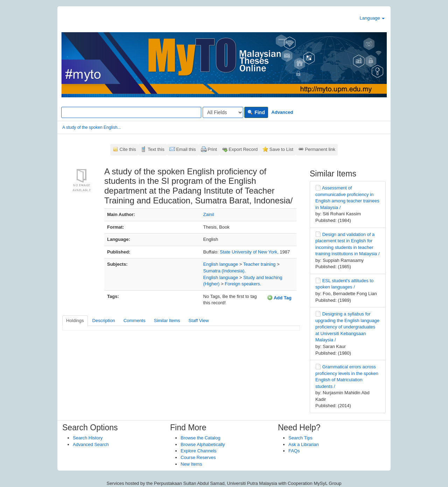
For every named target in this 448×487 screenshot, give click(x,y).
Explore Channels (199, 451)
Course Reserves (198, 457)
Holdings (75, 321)
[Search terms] (131, 112)
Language (372, 18)
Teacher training (260, 264)
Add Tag (279, 298)
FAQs (294, 451)
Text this (156, 149)
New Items (191, 464)
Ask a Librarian (304, 444)
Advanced (282, 112)
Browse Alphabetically (203, 444)
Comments (135, 321)
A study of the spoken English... (92, 127)
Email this (186, 149)
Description (104, 321)
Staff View (199, 321)
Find (256, 112)
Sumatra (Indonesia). (225, 271)
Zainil (209, 214)
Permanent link (320, 149)
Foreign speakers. (243, 284)
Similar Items (167, 321)
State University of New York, (250, 252)
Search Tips (300, 438)
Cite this (128, 149)
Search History (88, 438)
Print (212, 149)
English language (221, 264)
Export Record (243, 149)
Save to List (281, 149)
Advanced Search (91, 444)
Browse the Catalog (200, 438)
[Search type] (223, 112)
